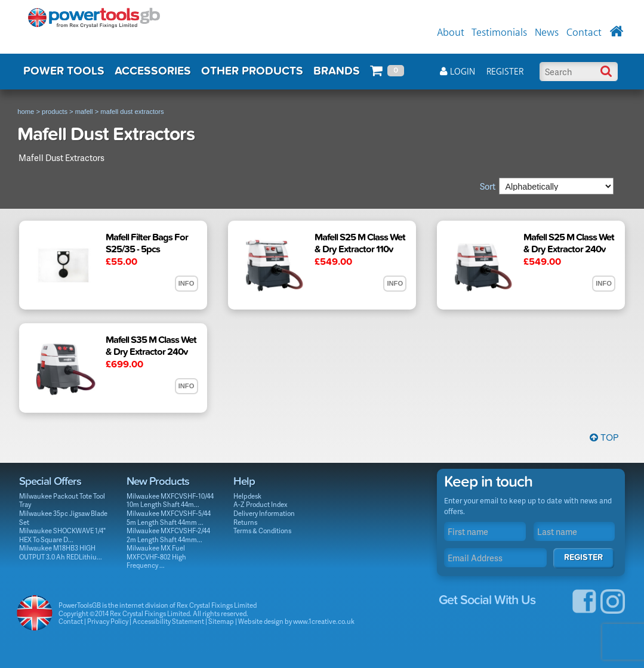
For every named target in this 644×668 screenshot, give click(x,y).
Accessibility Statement (168, 621)
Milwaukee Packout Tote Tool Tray (62, 500)
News (547, 33)
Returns (245, 522)
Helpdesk (247, 496)
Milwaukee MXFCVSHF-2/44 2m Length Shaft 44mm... (168, 535)
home (26, 112)
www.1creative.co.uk (324, 621)
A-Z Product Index (261, 504)
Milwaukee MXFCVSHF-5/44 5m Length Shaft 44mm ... (169, 518)
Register (505, 72)
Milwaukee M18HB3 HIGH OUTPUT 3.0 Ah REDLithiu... (61, 552)
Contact (584, 33)
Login (457, 72)
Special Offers (50, 481)
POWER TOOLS (64, 71)
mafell (84, 112)
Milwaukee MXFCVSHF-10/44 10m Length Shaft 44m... (170, 500)
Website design (261, 621)
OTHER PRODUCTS (252, 71)
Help (244, 481)
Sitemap (221, 621)
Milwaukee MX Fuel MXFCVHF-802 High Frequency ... (156, 556)
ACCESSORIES (153, 71)
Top (604, 438)
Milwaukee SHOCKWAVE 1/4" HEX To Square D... (62, 535)
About (451, 33)
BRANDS (337, 71)
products (55, 112)
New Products (158, 481)
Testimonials (499, 33)
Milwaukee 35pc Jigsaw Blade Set (63, 518)
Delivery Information (264, 513)
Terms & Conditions (262, 531)
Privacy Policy (108, 621)
